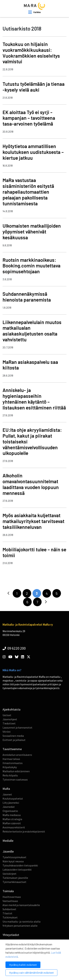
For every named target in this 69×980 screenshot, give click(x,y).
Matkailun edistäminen (16, 771)
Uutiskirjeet (10, 874)
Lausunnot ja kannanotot (17, 727)
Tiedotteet (9, 723)
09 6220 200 (14, 648)
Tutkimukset (10, 917)
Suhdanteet (9, 909)
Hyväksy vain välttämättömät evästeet (31, 973)
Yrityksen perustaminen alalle (20, 926)
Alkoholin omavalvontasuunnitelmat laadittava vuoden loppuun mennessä (31, 484)
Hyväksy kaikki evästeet (23, 965)
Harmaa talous (11, 759)
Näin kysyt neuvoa (13, 861)
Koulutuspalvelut (13, 799)
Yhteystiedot (11, 935)
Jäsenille (8, 851)
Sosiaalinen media (13, 736)
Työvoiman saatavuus (15, 779)
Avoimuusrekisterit (14, 827)
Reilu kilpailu (10, 775)
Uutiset (7, 715)
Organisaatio (10, 811)
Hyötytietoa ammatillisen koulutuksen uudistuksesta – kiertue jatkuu (33, 152)
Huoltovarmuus (12, 897)
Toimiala (8, 891)
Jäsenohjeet (10, 719)
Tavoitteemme (12, 749)
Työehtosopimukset (14, 857)
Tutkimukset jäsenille (15, 878)
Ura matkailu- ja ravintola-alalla (21, 922)
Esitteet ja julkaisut (14, 740)
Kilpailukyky (10, 767)
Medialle (8, 841)
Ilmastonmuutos (13, 763)
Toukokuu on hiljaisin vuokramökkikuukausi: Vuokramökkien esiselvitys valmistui (31, 53)
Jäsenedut (9, 807)
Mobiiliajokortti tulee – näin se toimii (34, 552)
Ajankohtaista (11, 709)
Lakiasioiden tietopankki (17, 870)
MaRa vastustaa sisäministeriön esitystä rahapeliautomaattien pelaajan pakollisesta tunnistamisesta (28, 192)
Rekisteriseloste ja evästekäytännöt (24, 831)
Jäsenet (7, 794)
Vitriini (7, 732)
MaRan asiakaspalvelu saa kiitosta (30, 365)
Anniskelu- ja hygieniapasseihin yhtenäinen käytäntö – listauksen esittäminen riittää (34, 399)
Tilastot (7, 913)
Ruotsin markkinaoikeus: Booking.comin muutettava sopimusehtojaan (32, 266)
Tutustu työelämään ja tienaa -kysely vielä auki (34, 87)
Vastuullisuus (10, 901)
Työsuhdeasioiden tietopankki (20, 865)
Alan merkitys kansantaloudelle (21, 905)
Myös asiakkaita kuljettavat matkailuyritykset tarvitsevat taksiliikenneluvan (33, 521)
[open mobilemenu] (34, 12)
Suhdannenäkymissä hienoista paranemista (27, 297)
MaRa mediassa (12, 815)
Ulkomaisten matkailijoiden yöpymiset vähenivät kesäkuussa (32, 232)
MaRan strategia (12, 819)
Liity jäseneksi (11, 803)
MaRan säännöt (12, 823)
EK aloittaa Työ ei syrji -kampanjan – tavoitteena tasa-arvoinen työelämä (29, 118)
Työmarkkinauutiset (14, 882)
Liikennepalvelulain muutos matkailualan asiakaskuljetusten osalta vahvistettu (32, 331)
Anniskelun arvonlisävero (17, 755)
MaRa (6, 789)
